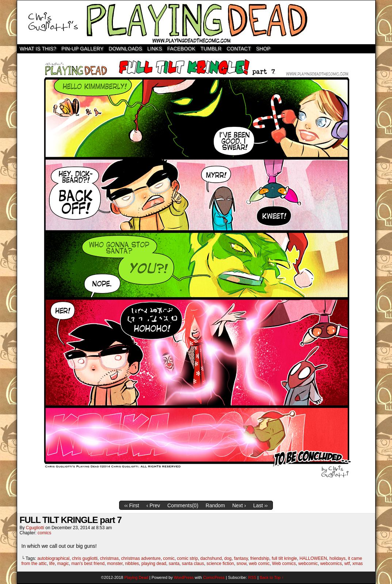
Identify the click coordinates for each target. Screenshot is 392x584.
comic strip (187, 558)
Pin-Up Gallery (82, 49)
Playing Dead (196, 22)
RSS (252, 577)
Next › (239, 505)
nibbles (132, 564)
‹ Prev (153, 505)
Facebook (181, 49)
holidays (338, 558)
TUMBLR (211, 49)
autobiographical (53, 558)
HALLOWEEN (313, 558)
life (52, 564)
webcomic (308, 564)
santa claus (193, 564)
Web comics (284, 564)
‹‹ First (132, 505)
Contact (239, 49)
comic (169, 558)
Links (155, 49)
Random (215, 505)
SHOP (263, 49)
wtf (347, 564)
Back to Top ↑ (272, 577)
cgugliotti (35, 528)
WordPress (184, 577)
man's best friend (88, 564)
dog (228, 558)
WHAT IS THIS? (38, 49)
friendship (260, 558)
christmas (109, 558)
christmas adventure (141, 558)
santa (174, 564)
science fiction (220, 564)
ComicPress (214, 577)
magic (63, 564)
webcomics (331, 564)
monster (115, 564)
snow (241, 564)
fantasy (241, 558)
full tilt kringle (284, 558)
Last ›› (260, 505)
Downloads (125, 49)
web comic (259, 564)
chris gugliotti (85, 558)
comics (44, 533)
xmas (357, 564)
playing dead (154, 564)
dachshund (211, 558)
